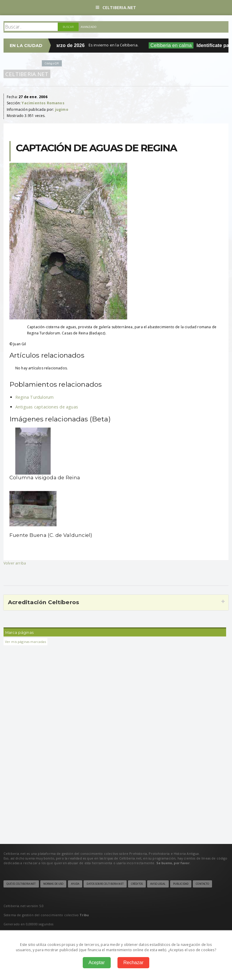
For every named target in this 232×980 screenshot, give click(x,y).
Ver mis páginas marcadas (25, 642)
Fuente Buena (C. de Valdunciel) (51, 535)
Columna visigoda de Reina (45, 478)
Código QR (52, 63)
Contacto (202, 884)
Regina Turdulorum (35, 397)
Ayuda (75, 884)
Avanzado (89, 27)
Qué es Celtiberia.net (21, 884)
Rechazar (133, 963)
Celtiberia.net (116, 7)
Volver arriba (15, 563)
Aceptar (97, 963)
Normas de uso (53, 884)
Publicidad (181, 884)
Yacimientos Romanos (43, 103)
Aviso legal (158, 884)
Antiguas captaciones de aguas (47, 407)
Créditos (137, 884)
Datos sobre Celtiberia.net (105, 884)
